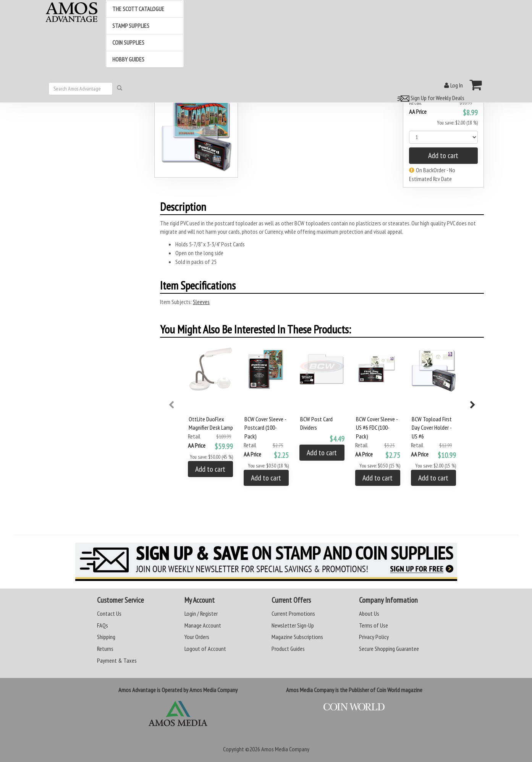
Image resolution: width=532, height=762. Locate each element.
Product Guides (288, 649)
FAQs (103, 625)
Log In (454, 85)
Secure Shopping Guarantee (389, 649)
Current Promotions (293, 613)
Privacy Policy (374, 637)
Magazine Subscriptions (297, 637)
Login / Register (201, 613)
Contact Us (109, 613)
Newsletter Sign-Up (293, 625)
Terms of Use (374, 625)
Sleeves (201, 302)
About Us (369, 613)
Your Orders (197, 637)
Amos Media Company (285, 749)
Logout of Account (205, 649)
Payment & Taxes (117, 660)
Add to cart (443, 155)
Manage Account (203, 625)
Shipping (106, 637)
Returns (105, 649)
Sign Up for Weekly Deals (430, 98)
